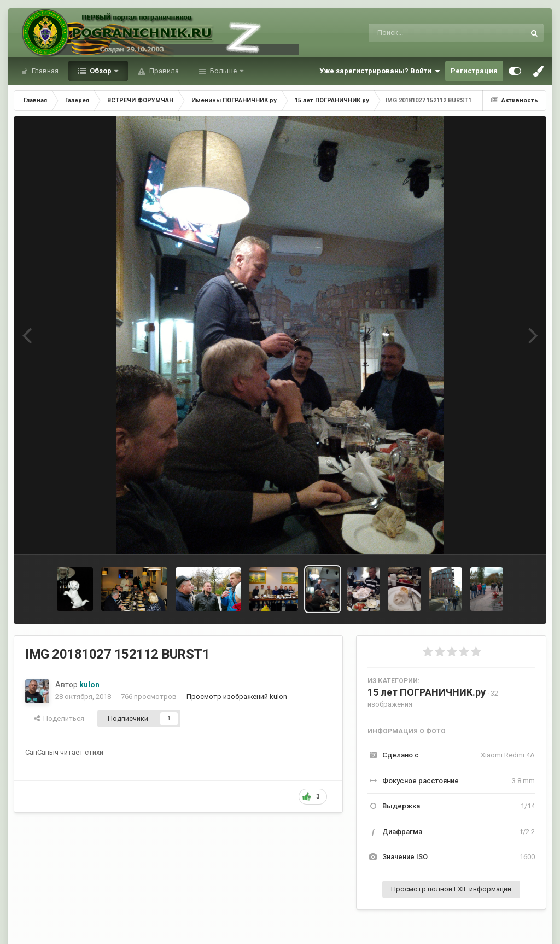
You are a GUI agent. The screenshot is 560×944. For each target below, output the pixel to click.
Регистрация (474, 71)
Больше (223, 71)
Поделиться (59, 718)
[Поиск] (426, 33)
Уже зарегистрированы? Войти (380, 71)
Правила (163, 71)
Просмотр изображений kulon (237, 697)
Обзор (101, 71)
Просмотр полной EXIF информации (451, 889)
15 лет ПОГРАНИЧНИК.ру (427, 692)
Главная (44, 71)
